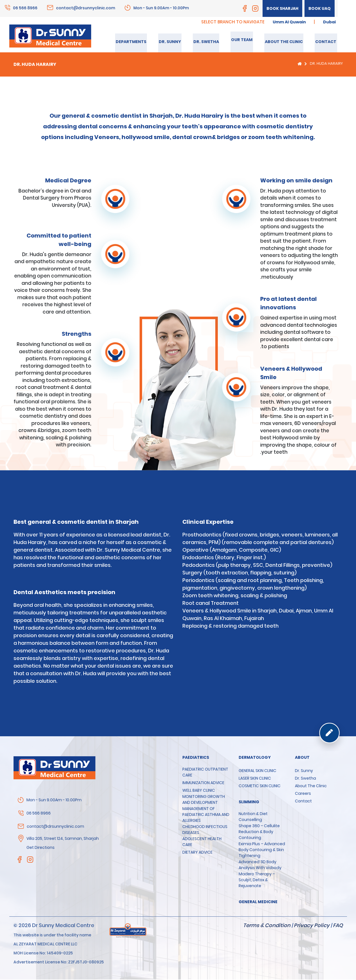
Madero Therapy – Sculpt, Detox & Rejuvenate (257, 880)
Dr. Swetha (305, 779)
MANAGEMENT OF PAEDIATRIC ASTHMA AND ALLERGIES (206, 815)
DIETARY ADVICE (197, 853)
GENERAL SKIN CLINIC (258, 771)
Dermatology (255, 758)
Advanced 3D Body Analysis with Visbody (260, 865)
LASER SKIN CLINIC (255, 779)
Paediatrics (196, 758)
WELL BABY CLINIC (199, 791)
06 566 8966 (25, 8)
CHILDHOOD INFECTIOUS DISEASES (205, 830)
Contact (303, 802)
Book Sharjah (281, 8)
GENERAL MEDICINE (258, 902)
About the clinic (311, 786)
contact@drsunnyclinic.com (86, 8)
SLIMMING (249, 802)
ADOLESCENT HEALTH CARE (202, 842)
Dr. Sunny (304, 771)
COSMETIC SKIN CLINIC (260, 786)
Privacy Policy (312, 926)
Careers (303, 794)
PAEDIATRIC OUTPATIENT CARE (205, 773)
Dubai (329, 22)
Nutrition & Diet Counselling (253, 817)
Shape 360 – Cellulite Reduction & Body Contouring (259, 832)
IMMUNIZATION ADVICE (203, 783)
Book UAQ (319, 8)
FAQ (338, 926)
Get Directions (41, 848)
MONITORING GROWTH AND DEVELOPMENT (204, 800)
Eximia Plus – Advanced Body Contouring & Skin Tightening (262, 850)
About (302, 758)
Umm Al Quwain (287, 22)
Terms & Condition (267, 926)
